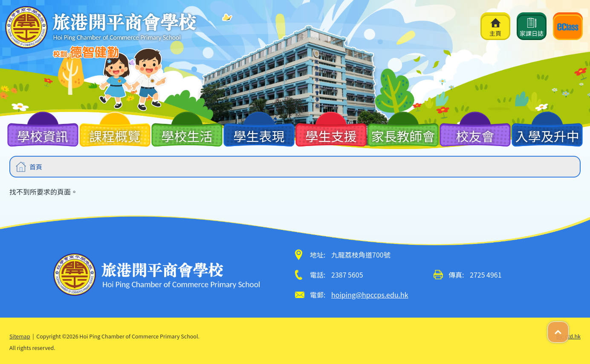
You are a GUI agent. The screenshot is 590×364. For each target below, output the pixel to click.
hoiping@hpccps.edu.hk (370, 295)
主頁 (495, 28)
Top (568, 328)
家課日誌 (532, 28)
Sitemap (20, 336)
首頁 (36, 167)
